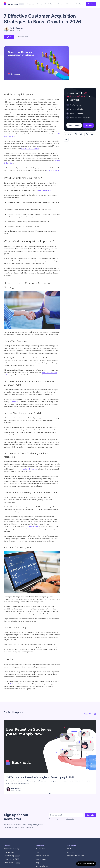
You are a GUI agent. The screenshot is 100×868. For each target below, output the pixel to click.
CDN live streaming (32, 526)
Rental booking (12, 863)
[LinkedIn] (76, 134)
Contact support (41, 859)
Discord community (43, 856)
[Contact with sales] (86, 864)
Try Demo (80, 4)
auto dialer (15, 402)
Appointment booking (12, 849)
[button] (50, 4)
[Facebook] (81, 134)
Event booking (12, 856)
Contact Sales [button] (23, 37)
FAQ (37, 852)
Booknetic (13, 684)
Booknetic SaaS (9, 852)
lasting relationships (30, 469)
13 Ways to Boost (52, 170)
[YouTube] (92, 134)
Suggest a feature (42, 866)
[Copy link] (66, 140)
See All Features (74, 125)
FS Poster (71, 852)
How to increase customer (30, 148)
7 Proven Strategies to (43, 190)
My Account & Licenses (76, 856)
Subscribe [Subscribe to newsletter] (90, 815)
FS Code (70, 849)
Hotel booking (12, 859)
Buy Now (91, 4)
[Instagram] (87, 134)
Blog (37, 863)
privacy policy (70, 819)
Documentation (41, 849)
